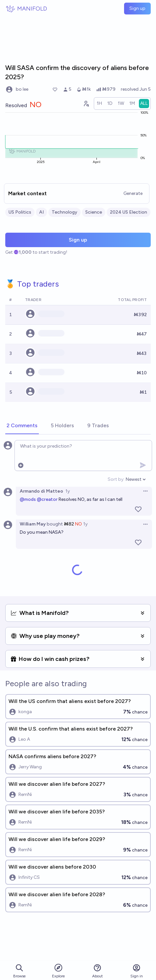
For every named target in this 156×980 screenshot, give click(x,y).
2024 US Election (129, 212)
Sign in (137, 971)
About (97, 971)
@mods (28, 499)
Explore (58, 971)
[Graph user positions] (86, 104)
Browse (19, 971)
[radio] (99, 104)
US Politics (20, 212)
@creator (47, 499)
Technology (65, 212)
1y (68, 491)
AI (41, 212)
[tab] (22, 426)
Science (94, 212)
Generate (133, 193)
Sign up (137, 8)
